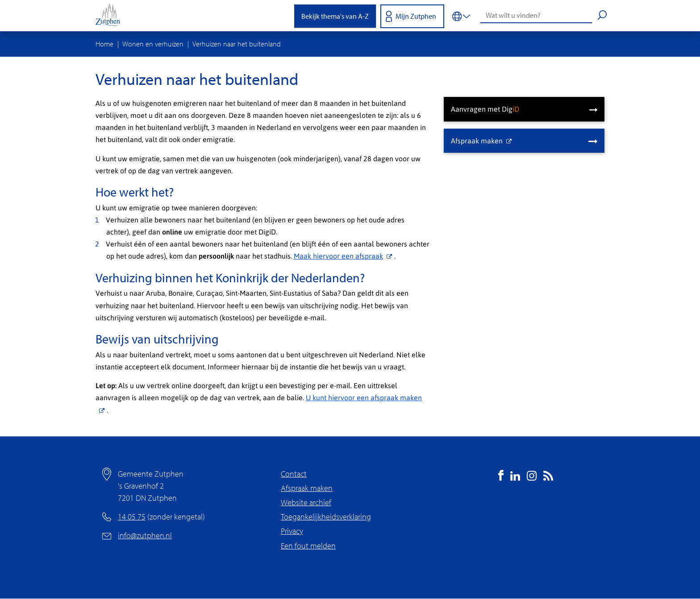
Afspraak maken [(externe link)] (481, 140)
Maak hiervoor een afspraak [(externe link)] (344, 256)
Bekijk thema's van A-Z (335, 16)
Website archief (306, 502)
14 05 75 (132, 517)
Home (104, 44)
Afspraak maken (307, 488)
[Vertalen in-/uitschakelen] (461, 16)
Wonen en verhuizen (153, 44)
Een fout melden (308, 546)
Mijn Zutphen (416, 16)
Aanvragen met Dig (485, 109)
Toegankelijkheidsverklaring (326, 517)
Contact (294, 474)
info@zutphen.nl (145, 535)
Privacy (292, 531)
